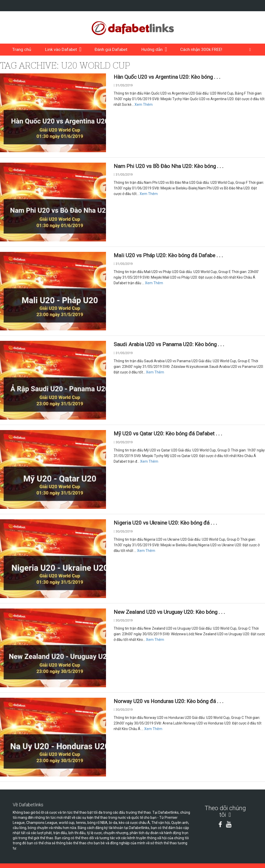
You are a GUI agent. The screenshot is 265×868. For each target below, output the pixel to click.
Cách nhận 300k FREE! (201, 49)
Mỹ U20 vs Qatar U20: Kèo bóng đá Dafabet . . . (168, 434)
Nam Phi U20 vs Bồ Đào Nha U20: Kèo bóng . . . (169, 166)
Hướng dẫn (152, 49)
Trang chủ (22, 49)
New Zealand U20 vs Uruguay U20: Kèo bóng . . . (169, 612)
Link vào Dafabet (61, 49)
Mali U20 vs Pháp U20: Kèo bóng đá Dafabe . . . (168, 255)
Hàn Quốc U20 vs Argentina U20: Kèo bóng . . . (167, 77)
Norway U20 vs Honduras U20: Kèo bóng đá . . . (169, 701)
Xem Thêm (144, 105)
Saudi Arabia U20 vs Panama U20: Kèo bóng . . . (169, 344)
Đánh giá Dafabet (111, 49)
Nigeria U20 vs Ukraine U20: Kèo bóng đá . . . (165, 523)
